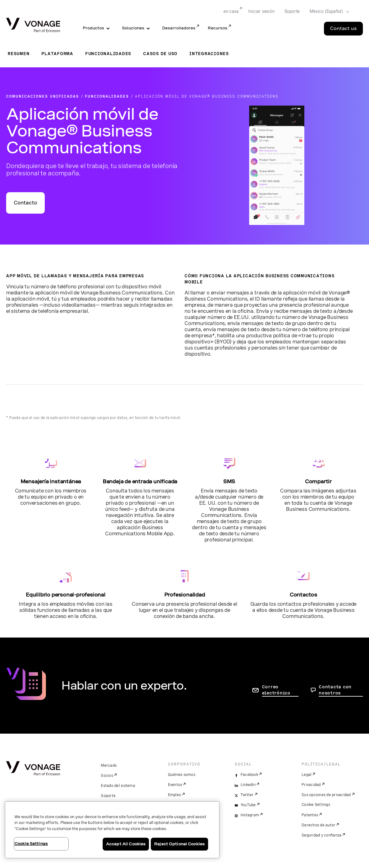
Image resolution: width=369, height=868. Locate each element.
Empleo (175, 795)
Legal (306, 775)
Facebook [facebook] (249, 775)
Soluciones (133, 28)
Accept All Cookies (126, 844)
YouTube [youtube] (248, 805)
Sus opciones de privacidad (326, 795)
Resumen (19, 54)
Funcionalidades (108, 54)
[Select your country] (327, 12)
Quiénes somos (182, 775)
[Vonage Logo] (33, 26)
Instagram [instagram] (250, 815)
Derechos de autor (318, 825)
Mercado (109, 765)
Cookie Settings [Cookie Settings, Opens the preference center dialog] (31, 844)
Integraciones (209, 54)
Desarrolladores (179, 28)
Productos (93, 28)
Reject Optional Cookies (179, 844)
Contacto (25, 203)
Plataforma (57, 54)
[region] (112, 830)
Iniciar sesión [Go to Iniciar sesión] (261, 11)
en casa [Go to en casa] (231, 11)
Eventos (175, 785)
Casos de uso (160, 54)
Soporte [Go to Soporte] (292, 11)
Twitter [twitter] (247, 795)
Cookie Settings (316, 805)
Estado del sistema (118, 786)
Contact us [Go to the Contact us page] (343, 28)
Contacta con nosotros (335, 690)
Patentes (310, 815)
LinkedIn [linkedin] (248, 785)
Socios (107, 776)
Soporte (108, 796)
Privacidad (311, 785)
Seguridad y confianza (321, 835)
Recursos (218, 28)
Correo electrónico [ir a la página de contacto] (276, 690)
